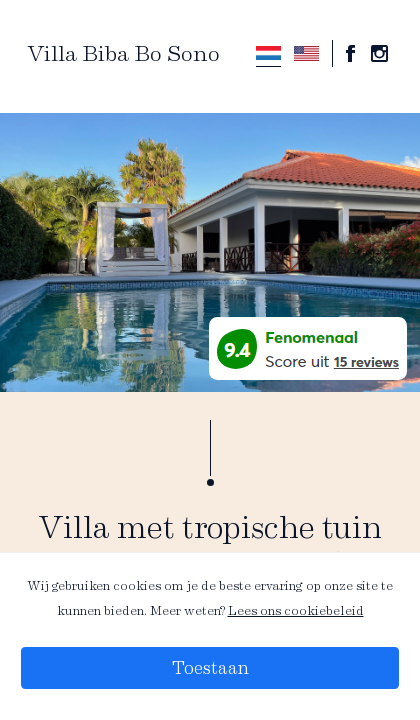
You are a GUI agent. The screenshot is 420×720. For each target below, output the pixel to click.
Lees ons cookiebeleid (296, 610)
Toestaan (210, 668)
